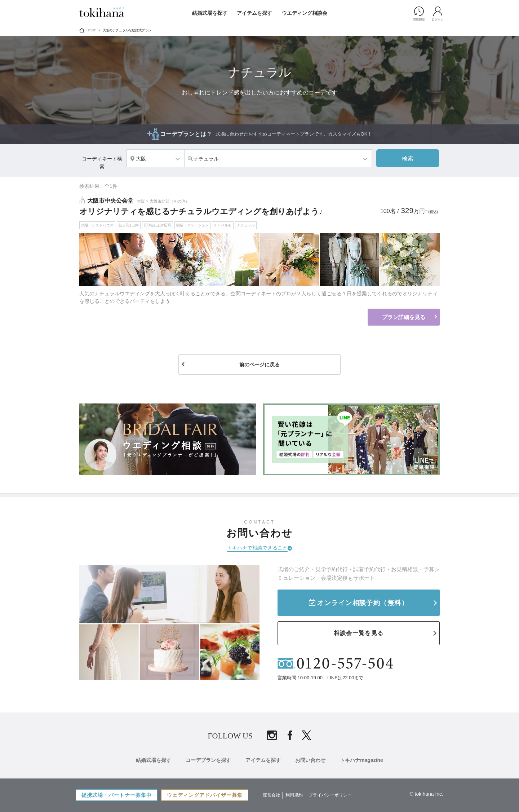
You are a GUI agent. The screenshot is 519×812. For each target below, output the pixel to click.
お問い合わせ (310, 760)
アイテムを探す (254, 13)
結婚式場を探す (210, 13)
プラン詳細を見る (404, 317)
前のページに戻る (259, 365)
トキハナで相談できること (257, 548)
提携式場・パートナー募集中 (117, 795)
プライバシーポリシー (330, 795)
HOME (91, 30)
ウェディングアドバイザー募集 (205, 795)
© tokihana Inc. (426, 794)
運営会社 (271, 795)
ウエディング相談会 (305, 13)
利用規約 (294, 795)
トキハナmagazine (361, 760)
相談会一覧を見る (359, 633)
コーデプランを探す (208, 760)
